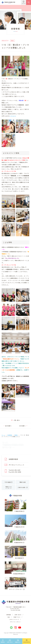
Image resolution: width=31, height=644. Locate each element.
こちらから (13, 116)
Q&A (9, 617)
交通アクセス (17, 617)
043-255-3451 (15, 609)
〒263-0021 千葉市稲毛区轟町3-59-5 (16, 607)
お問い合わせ (18, 615)
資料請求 (9, 615)
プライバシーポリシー (16, 622)
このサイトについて (14, 619)
